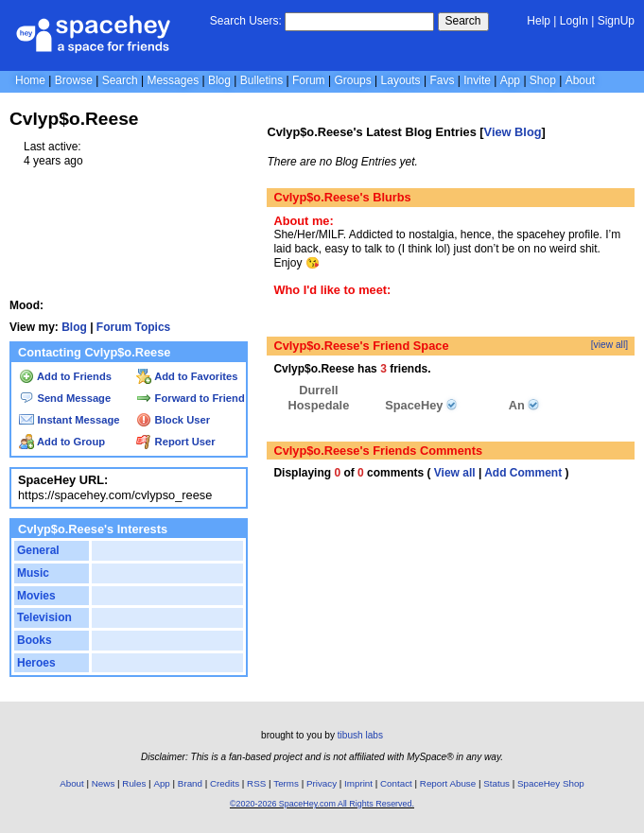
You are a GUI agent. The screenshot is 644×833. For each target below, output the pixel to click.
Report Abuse (448, 783)
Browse (74, 80)
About (580, 80)
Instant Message (69, 420)
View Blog (513, 132)
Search (463, 21)
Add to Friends (65, 376)
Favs (442, 80)
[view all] (609, 345)
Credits (225, 783)
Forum (309, 80)
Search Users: (246, 21)
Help (539, 21)
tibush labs (360, 735)
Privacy (322, 783)
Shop (543, 80)
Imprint (358, 783)
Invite (477, 80)
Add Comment (523, 473)
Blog (219, 80)
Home (30, 80)
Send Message (65, 398)
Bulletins (261, 80)
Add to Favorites (187, 376)
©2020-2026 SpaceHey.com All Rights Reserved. (322, 804)
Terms (286, 783)
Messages (173, 80)
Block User (173, 420)
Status (496, 783)
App (510, 80)
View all (455, 473)
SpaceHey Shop (551, 783)
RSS (256, 783)
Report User (175, 442)
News (104, 783)
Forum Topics (133, 327)
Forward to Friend (190, 398)
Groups (352, 80)
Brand (190, 783)
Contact (396, 783)
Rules (134, 783)
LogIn (574, 21)
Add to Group (62, 442)
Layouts (401, 80)
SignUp (616, 21)
